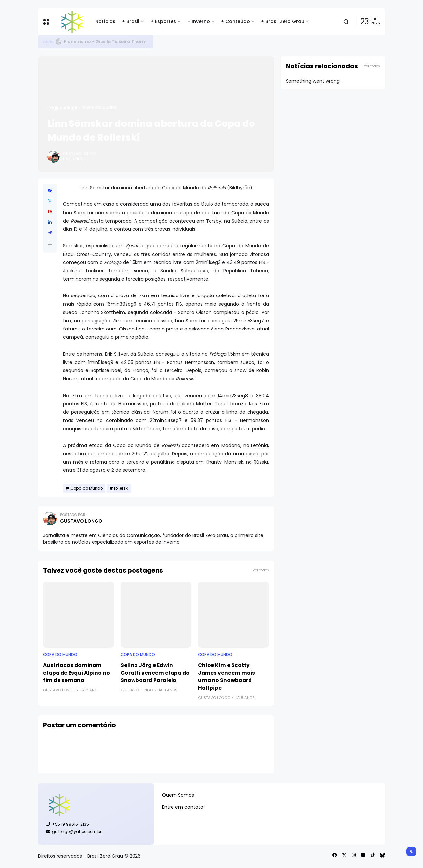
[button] (50, 244)
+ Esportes (163, 21)
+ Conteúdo (235, 21)
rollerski (121, 488)
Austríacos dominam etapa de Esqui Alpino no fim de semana (77, 673)
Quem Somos (178, 795)
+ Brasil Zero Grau (283, 21)
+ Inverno (199, 21)
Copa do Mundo (100, 108)
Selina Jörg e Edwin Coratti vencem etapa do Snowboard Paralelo (155, 673)
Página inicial (62, 108)
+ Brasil (131, 21)
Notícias (105, 21)
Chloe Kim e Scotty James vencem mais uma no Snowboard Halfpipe (227, 677)
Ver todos (261, 570)
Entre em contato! (183, 807)
